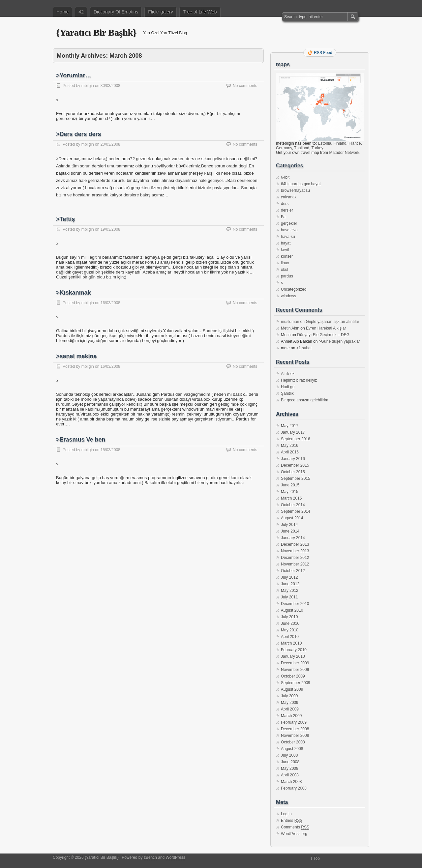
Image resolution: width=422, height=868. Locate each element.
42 (81, 12)
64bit (285, 177)
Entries (292, 821)
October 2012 (293, 571)
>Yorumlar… (74, 75)
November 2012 (295, 564)
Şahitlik (287, 393)
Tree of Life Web (200, 12)
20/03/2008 (110, 144)
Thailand (302, 148)
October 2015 (293, 472)
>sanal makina (76, 356)
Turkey (317, 148)
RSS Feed (323, 53)
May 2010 (290, 630)
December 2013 (295, 544)
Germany (284, 148)
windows (288, 296)
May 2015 (290, 492)
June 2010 (290, 623)
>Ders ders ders (79, 134)
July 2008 (289, 755)
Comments (295, 827)
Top (317, 858)
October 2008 (293, 742)
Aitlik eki (288, 374)
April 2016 (290, 452)
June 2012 (290, 584)
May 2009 (290, 703)
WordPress (176, 857)
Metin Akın (290, 328)
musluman (290, 322)
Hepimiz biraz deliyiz (299, 380)
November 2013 (295, 551)
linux (285, 263)
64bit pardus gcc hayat (301, 184)
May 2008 (290, 768)
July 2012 (289, 577)
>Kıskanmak (74, 293)
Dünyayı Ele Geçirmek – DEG (323, 335)
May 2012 (290, 591)
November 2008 (295, 736)
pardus (287, 276)
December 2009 (295, 663)
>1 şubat (304, 348)
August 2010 (292, 610)
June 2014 (290, 531)
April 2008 (290, 775)
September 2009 (296, 683)
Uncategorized (294, 289)
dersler (287, 210)
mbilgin (88, 86)
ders (285, 204)
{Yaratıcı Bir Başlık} (96, 32)
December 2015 (295, 465)
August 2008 (292, 749)
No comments (245, 86)
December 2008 (295, 729)
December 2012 (295, 558)
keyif (285, 250)
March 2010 (291, 643)
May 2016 (290, 446)
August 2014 (292, 518)
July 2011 (289, 597)
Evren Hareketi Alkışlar (326, 328)
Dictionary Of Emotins (116, 12)
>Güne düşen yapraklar (339, 341)
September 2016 (296, 439)
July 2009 (289, 696)
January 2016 (293, 459)
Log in (286, 814)
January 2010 (293, 656)
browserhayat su (295, 190)
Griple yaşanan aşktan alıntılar (332, 322)
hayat (286, 243)
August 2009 (292, 689)
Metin (286, 335)
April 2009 (290, 709)
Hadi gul (288, 387)
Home (62, 12)
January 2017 (293, 432)
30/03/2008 (110, 86)
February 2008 (294, 788)
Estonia (324, 143)
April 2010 (290, 637)
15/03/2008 (110, 450)
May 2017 (290, 426)
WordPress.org (294, 834)
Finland (340, 143)
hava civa (289, 230)
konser (287, 256)
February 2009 (294, 722)
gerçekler (289, 223)
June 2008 (290, 762)
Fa (283, 217)
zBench (150, 857)
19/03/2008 (110, 229)
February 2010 (294, 650)
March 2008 (291, 782)
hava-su (288, 237)
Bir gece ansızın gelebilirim (304, 400)
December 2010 (295, 604)
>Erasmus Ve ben (81, 440)
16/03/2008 (110, 303)
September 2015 (296, 478)
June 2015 (290, 485)
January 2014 (293, 538)
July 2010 (289, 617)
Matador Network (344, 153)
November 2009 (295, 670)
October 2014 (293, 505)
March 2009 (291, 716)
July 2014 (289, 525)
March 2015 (291, 498)
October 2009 (293, 676)
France (355, 143)
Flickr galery (160, 12)
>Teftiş (65, 219)
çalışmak (289, 197)
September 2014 (296, 511)
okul (285, 270)
